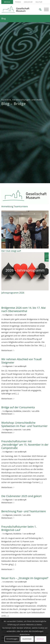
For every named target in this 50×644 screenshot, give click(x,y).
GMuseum (28, 2)
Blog (4, 19)
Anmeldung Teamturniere (15, 206)
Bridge (7, 2)
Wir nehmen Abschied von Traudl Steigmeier (21, 361)
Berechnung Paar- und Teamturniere (24, 511)
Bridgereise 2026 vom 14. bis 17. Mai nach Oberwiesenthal (23, 309)
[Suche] (39, 9)
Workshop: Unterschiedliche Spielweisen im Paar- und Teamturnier (24, 424)
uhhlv (37, 411)
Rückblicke (17, 411)
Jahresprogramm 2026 (13, 293)
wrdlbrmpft (22, 315)
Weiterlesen (8, 350)
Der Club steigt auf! (11, 251)
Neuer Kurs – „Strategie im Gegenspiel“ (25, 578)
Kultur (39, 2)
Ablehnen (40, 639)
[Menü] (45, 9)
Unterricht (26, 411)
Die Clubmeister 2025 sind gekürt (21, 496)
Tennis (18, 2)
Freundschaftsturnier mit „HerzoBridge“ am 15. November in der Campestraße (25, 445)
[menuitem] (7, 2)
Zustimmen (27, 639)
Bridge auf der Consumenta (18, 407)
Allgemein (9, 315)
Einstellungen (12, 639)
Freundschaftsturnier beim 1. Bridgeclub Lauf (19, 528)
